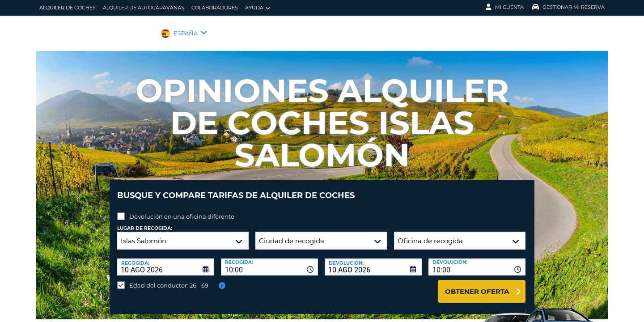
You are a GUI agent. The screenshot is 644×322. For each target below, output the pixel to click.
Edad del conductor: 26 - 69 (169, 279)
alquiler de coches (68, 8)
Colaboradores (215, 8)
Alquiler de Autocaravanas (144, 8)
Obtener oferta (477, 285)
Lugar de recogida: (145, 222)
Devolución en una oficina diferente (182, 210)
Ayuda (258, 8)
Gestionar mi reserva (568, 7)
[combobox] (269, 260)
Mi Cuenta (505, 7)
